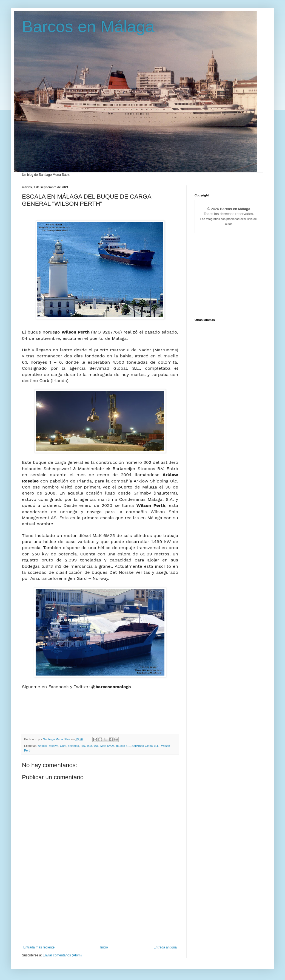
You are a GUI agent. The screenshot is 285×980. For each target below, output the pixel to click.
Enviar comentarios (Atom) (62, 955)
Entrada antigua (165, 947)
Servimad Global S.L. (146, 746)
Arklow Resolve (48, 746)
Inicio (104, 947)
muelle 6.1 (123, 746)
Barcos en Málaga (88, 26)
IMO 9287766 (89, 746)
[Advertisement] (100, 921)
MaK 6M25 (107, 746)
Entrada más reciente (39, 947)
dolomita (74, 746)
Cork (63, 746)
